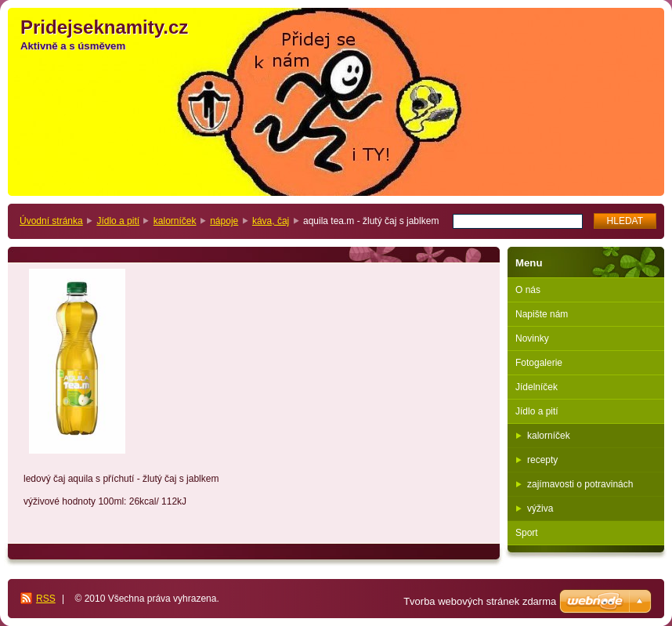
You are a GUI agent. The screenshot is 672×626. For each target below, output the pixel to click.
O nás (528, 290)
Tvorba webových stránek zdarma (480, 601)
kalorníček (175, 221)
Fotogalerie (539, 363)
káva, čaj (271, 221)
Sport (527, 533)
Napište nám (542, 314)
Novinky (532, 338)
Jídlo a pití (118, 221)
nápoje (224, 221)
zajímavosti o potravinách (580, 484)
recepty (542, 460)
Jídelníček (537, 387)
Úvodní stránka (51, 221)
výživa (540, 508)
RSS (46, 599)
